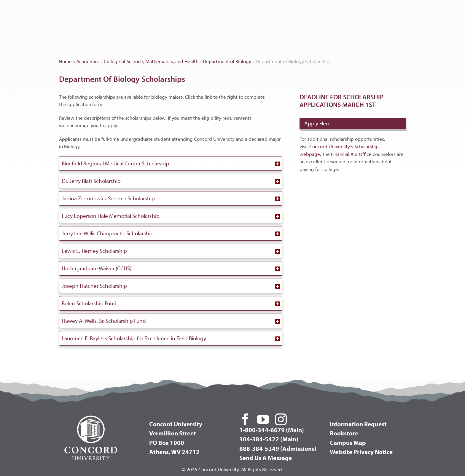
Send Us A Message (266, 458)
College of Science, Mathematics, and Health (151, 61)
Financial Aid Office (351, 154)
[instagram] (281, 419)
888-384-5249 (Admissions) (278, 448)
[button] (171, 163)
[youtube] (263, 419)
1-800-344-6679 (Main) (272, 430)
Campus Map (348, 443)
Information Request (358, 424)
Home (65, 61)
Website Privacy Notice (361, 452)
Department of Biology (227, 61)
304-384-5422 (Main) (269, 439)
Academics (88, 61)
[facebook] (245, 419)
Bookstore (344, 433)
